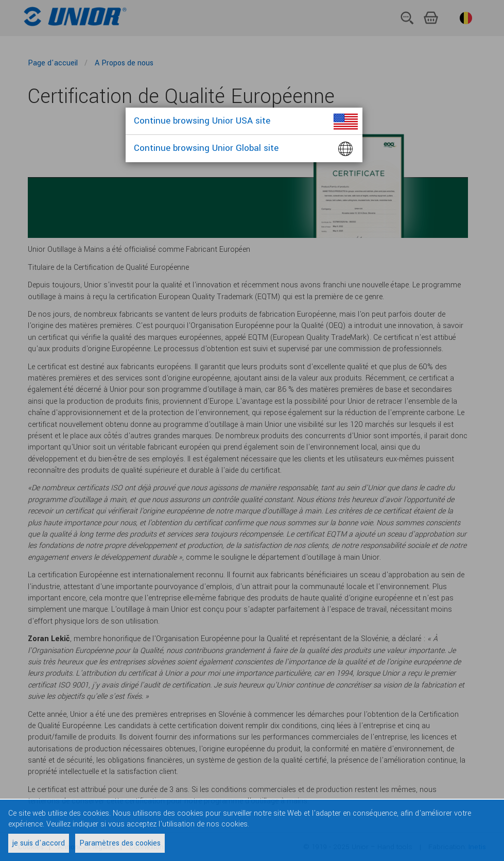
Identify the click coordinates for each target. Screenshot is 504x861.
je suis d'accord (39, 843)
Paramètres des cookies (120, 843)
